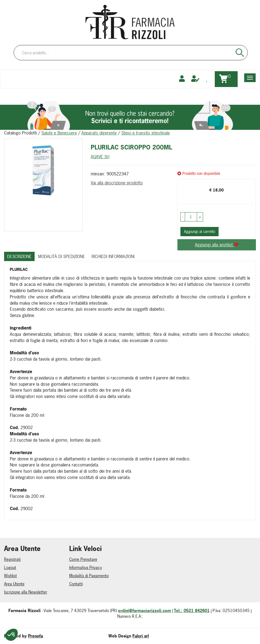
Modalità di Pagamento (89, 576)
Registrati (12, 559)
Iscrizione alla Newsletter (26, 592)
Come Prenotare (83, 559)
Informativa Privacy (86, 567)
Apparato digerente (99, 133)
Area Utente (14, 584)
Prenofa (36, 636)
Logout (10, 567)
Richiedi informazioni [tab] (113, 256)
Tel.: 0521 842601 (192, 611)
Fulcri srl (141, 636)
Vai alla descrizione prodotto (117, 183)
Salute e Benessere (59, 133)
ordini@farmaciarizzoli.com (144, 611)
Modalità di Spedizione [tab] (62, 256)
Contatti (76, 584)
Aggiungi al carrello (199, 231)
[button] (183, 217)
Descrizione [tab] (19, 256)
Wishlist (10, 576)
